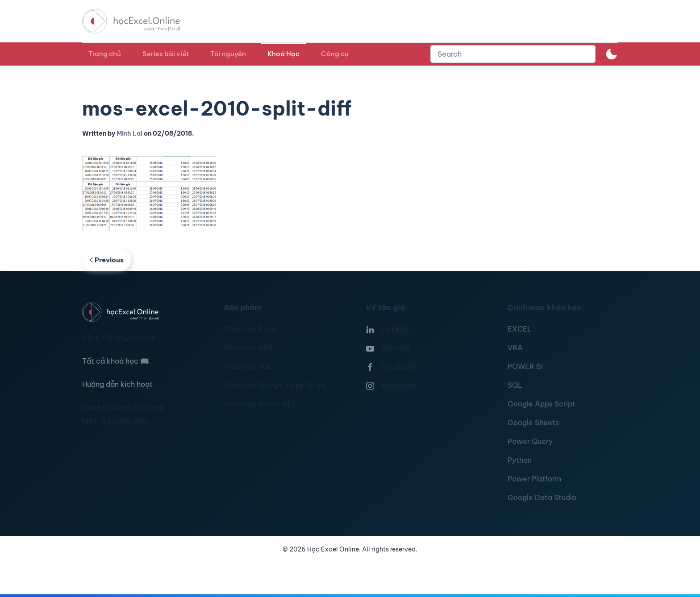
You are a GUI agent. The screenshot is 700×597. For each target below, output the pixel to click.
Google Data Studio (542, 497)
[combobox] (513, 54)
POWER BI (525, 366)
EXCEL (520, 329)
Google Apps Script (542, 404)
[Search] (513, 54)
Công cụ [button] (335, 54)
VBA (515, 348)
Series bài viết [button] (166, 54)
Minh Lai (129, 133)
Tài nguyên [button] (228, 54)
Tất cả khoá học (116, 361)
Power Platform (534, 479)
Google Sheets (533, 423)
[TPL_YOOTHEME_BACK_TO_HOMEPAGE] (139, 21)
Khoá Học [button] (283, 54)
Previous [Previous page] (106, 260)
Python (520, 460)
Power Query (530, 441)
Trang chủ (105, 54)
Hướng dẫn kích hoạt (117, 384)
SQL (515, 385)
